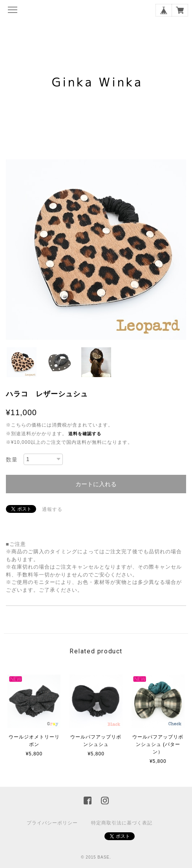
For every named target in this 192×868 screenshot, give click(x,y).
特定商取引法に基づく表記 (122, 823)
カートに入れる (96, 484)
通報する (52, 509)
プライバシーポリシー (52, 823)
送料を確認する (85, 434)
